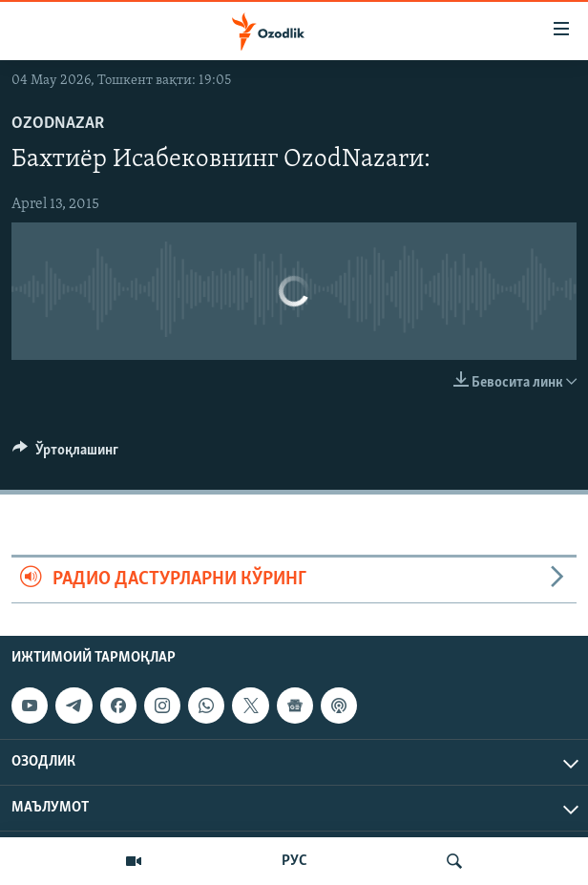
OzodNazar (58, 124)
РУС (294, 861)
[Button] (65, 454)
